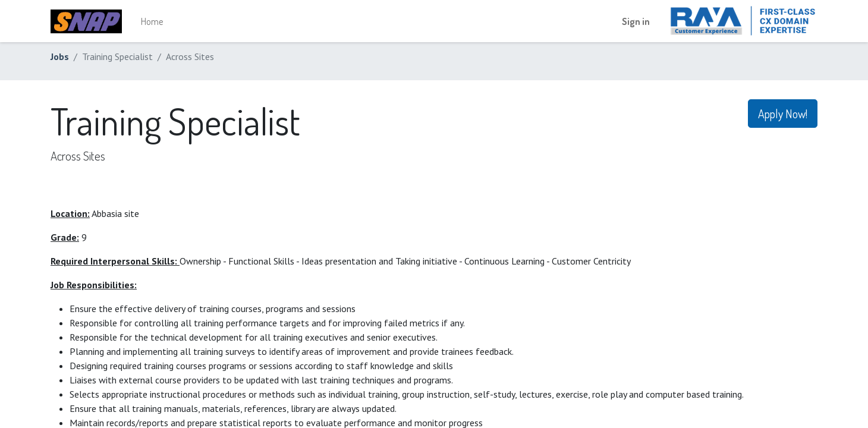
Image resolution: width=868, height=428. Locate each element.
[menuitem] (152, 21)
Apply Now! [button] (783, 114)
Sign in (636, 21)
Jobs (60, 56)
